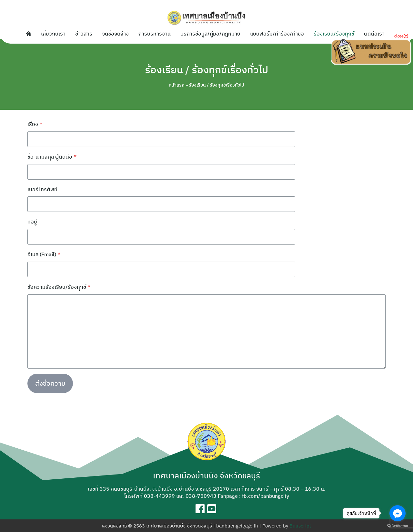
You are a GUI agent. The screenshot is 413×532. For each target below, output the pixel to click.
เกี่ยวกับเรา (53, 34)
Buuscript (300, 526)
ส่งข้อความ (50, 383)
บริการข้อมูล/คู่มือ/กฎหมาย (210, 34)
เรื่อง (35, 124)
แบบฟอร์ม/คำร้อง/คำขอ (277, 34)
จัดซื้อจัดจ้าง (115, 34)
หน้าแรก (177, 85)
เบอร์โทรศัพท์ (42, 189)
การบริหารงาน (155, 34)
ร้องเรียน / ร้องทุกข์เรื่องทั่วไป (206, 70)
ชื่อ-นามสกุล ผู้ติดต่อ (52, 157)
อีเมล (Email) (44, 254)
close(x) (401, 36)
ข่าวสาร (84, 34)
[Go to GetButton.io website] (398, 526)
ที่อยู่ (32, 222)
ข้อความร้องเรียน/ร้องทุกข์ (59, 287)
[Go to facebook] (398, 513)
